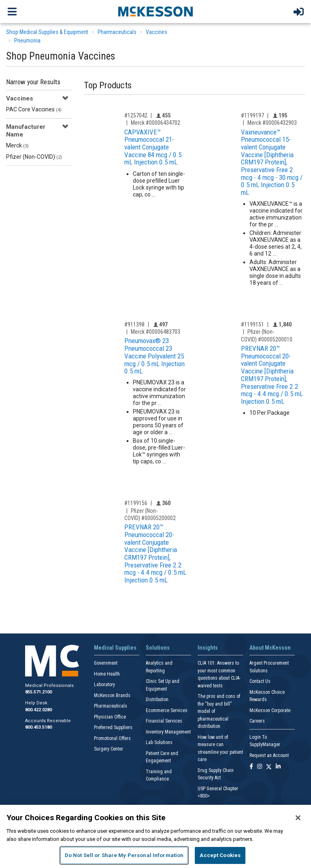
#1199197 (252, 115)
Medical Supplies (115, 648)
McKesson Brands (112, 695)
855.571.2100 (38, 692)
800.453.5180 (38, 727)
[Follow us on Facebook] (251, 767)
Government (106, 663)
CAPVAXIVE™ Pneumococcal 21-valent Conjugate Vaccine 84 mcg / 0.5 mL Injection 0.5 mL (153, 147)
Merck (17, 145)
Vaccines (157, 32)
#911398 (134, 324)
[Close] (298, 818)
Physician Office (110, 717)
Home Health (107, 674)
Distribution (157, 700)
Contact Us (260, 681)
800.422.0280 (38, 710)
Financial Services (164, 721)
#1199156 (136, 503)
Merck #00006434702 (155, 123)
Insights (208, 648)
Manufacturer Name (26, 130)
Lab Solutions (159, 742)
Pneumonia (27, 41)
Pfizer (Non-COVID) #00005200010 (267, 336)
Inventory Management (168, 732)
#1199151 (252, 324)
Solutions (158, 648)
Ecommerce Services (167, 710)
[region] (155, 836)
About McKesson (270, 648)
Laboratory (104, 685)
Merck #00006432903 (272, 123)
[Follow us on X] (269, 767)
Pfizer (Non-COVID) (34, 157)
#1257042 (136, 115)
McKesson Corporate (270, 710)
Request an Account (269, 755)
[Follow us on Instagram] (260, 767)
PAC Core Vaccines (34, 109)
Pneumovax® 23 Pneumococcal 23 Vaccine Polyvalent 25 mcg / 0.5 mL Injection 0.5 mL (154, 356)
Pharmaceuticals (117, 32)
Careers (257, 721)
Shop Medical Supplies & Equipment (47, 32)
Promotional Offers (112, 738)
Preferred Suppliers (113, 727)
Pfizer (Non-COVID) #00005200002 (150, 515)
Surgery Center (109, 749)
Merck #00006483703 (155, 332)
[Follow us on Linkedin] (278, 767)
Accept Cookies (220, 855)
